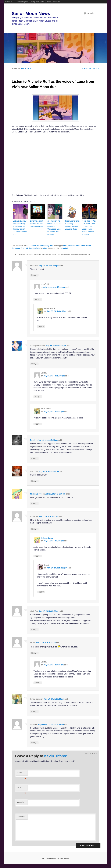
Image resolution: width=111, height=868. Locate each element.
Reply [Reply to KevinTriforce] (41, 326)
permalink (64, 248)
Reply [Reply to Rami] (34, 458)
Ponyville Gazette (38, 2)
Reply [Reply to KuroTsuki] (38, 299)
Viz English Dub (33, 248)
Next (96, 68)
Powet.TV (9, 2)
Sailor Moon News (54, 2)
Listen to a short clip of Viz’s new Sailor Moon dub (37, 224)
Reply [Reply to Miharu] (34, 275)
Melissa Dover (36, 494)
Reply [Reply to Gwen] (34, 743)
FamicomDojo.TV (22, 2)
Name (22, 773)
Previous (86, 68)
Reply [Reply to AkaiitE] (34, 629)
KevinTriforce (56, 756)
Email (22, 788)
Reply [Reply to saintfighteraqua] (34, 364)
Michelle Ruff (74, 246)
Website (21, 802)
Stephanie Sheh (18, 248)
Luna (65, 246)
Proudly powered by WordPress (55, 858)
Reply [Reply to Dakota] (38, 397)
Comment (21, 817)
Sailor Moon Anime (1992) (42, 246)
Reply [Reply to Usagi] (41, 592)
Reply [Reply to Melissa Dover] (34, 503)
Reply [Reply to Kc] (34, 653)
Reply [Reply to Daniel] (34, 529)
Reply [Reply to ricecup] (34, 481)
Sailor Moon (86, 246)
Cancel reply (91, 754)
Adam (45, 248)
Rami (32, 440)
